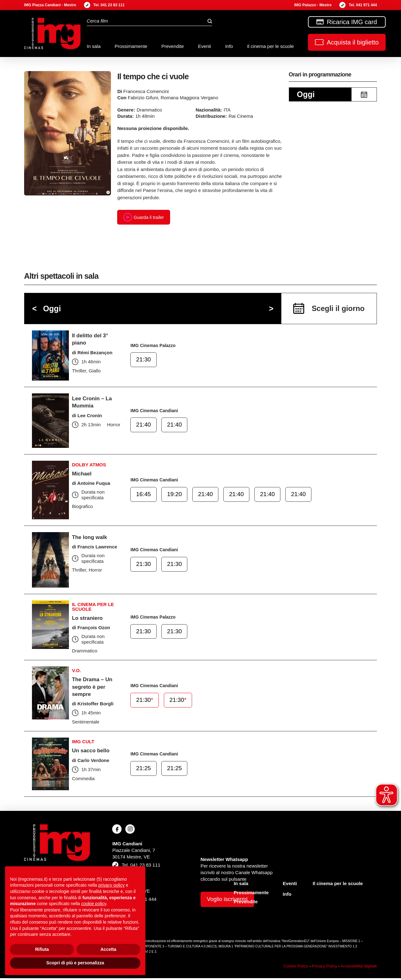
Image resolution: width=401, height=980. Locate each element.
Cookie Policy (296, 968)
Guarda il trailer (145, 218)
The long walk (91, 539)
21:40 (144, 428)
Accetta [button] (109, 949)
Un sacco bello (92, 752)
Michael (82, 475)
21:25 (144, 771)
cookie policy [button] (94, 904)
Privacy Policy (324, 968)
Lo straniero (88, 620)
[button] (347, 42)
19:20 (174, 497)
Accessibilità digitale (359, 968)
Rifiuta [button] (42, 949)
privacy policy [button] (112, 885)
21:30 (144, 362)
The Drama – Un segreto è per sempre (94, 688)
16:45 (144, 497)
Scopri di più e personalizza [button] (75, 963)
